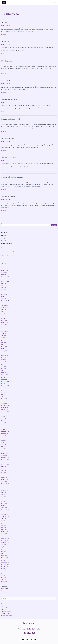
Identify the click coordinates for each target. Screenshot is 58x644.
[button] (55, 3)
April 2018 (4, 475)
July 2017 (3, 495)
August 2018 (4, 466)
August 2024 (4, 309)
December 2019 (5, 431)
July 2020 (3, 416)
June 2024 (4, 314)
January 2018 (4, 482)
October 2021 (4, 384)
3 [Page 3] (28, 217)
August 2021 (4, 388)
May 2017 (4, 499)
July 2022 (3, 364)
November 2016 (5, 512)
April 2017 (4, 501)
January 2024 (4, 325)
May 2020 (4, 421)
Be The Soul (6, 80)
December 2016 (5, 510)
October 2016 (4, 514)
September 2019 (5, 438)
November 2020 (5, 407)
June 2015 (4, 549)
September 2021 (5, 386)
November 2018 (5, 460)
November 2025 (5, 277)
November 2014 (5, 564)
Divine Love (6, 42)
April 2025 (4, 292)
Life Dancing (4, 232)
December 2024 (5, 301)
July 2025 (3, 286)
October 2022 (4, 357)
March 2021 (4, 399)
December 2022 (5, 353)
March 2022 (4, 373)
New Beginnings (7, 61)
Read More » (4, 34)
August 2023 (4, 336)
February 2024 (5, 323)
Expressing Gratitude (14, 251)
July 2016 (3, 521)
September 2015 (5, 543)
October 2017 (4, 488)
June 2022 (4, 366)
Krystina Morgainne (6, 255)
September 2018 (5, 464)
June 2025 (4, 288)
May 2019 (4, 447)
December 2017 (5, 484)
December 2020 (5, 405)
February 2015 (5, 558)
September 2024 (5, 307)
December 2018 (5, 458)
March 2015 (4, 556)
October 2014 (4, 566)
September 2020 (5, 412)
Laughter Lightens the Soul (11, 119)
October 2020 (4, 410)
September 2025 (5, 281)
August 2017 (4, 492)
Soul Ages (5, 22)
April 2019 (4, 449)
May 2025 (4, 290)
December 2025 (5, 275)
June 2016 (4, 523)
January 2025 (4, 299)
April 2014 (4, 580)
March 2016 (4, 529)
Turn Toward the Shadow (10, 100)
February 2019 (5, 453)
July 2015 (3, 547)
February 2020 (5, 427)
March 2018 (4, 477)
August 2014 (4, 571)
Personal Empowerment (7, 243)
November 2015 (5, 538)
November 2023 (5, 329)
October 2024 (4, 305)
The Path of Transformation (11, 253)
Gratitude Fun (4, 251)
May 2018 (4, 473)
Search (3, 223)
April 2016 (4, 527)
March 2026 (4, 268)
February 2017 (5, 505)
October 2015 (4, 540)
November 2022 (5, 355)
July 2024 (3, 312)
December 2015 (5, 536)
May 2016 (4, 525)
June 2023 (4, 340)
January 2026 (4, 272)
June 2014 (4, 575)
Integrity (14, 255)
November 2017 (5, 486)
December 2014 (5, 562)
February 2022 (5, 375)
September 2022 (5, 360)
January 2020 (4, 429)
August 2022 (4, 362)
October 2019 (4, 436)
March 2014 (4, 582)
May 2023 (4, 342)
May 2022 (4, 368)
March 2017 (4, 503)
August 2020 (4, 414)
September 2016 (5, 516)
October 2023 (4, 331)
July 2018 (3, 468)
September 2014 (5, 569)
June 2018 (4, 471)
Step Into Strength (8, 138)
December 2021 (5, 379)
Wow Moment (5, 591)
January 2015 (4, 560)
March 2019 (4, 451)
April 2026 (4, 266)
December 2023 (5, 327)
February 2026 (5, 270)
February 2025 (5, 296)
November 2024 (5, 303)
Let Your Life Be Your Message (12, 177)
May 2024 (4, 316)
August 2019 (4, 440)
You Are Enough (5, 241)
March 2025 (4, 294)
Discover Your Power (9, 158)
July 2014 (3, 573)
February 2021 (5, 401)
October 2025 (4, 279)
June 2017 (4, 497)
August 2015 (4, 545)
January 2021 (4, 403)
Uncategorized (5, 589)
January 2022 (4, 377)
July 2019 (3, 442)
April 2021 (4, 397)
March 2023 (4, 347)
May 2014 (4, 577)
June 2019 (4, 445)
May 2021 (4, 394)
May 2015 (4, 551)
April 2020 (4, 423)
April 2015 (4, 553)
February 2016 (5, 532)
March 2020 (4, 425)
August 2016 (4, 519)
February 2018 (5, 479)
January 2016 (4, 534)
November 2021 (5, 381)
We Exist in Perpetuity (9, 196)
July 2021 (3, 390)
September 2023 (5, 333)
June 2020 (4, 418)
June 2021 (4, 392)
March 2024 (4, 320)
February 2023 (5, 349)
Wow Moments (5, 593)
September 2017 (5, 490)
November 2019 (5, 434)
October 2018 (4, 462)
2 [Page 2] (26, 217)
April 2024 (4, 318)
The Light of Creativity (6, 238)
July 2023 (3, 338)
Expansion (4, 235)
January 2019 (4, 455)
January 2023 (4, 351)
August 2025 (4, 283)
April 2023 (4, 344)
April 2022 (4, 370)
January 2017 (4, 508)
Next (53, 217)
